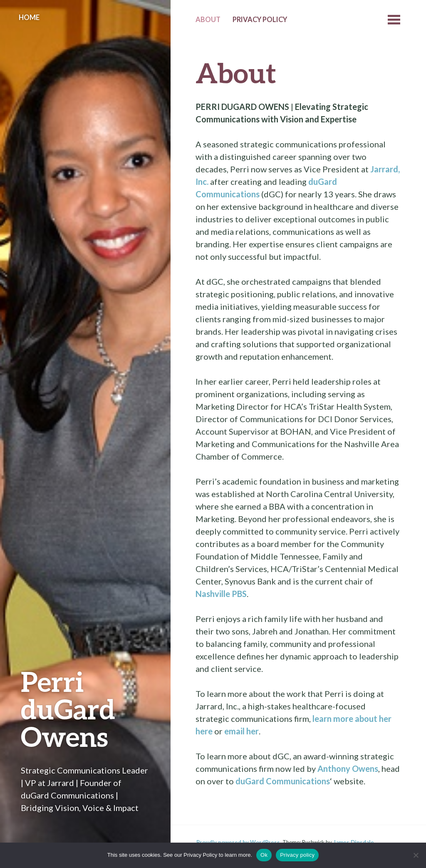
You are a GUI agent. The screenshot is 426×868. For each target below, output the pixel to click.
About (208, 20)
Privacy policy (297, 855)
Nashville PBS (221, 594)
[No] (416, 855)
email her (241, 731)
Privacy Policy (260, 20)
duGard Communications (283, 781)
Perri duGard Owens (68, 709)
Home (29, 17)
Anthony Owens (348, 769)
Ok (264, 855)
